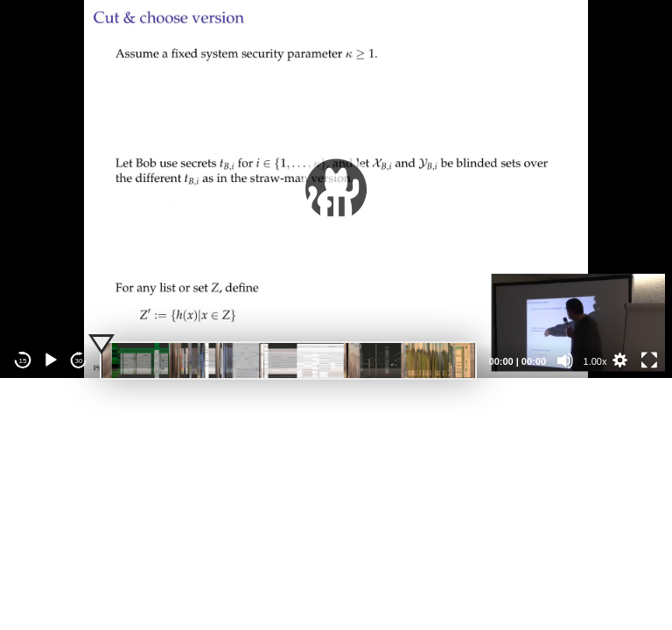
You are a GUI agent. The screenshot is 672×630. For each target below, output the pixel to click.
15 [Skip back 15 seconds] (23, 361)
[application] (336, 189)
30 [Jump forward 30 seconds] (79, 361)
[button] (336, 189)
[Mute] (565, 360)
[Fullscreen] (649, 360)
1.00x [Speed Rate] (595, 361)
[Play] (51, 360)
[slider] (288, 360)
